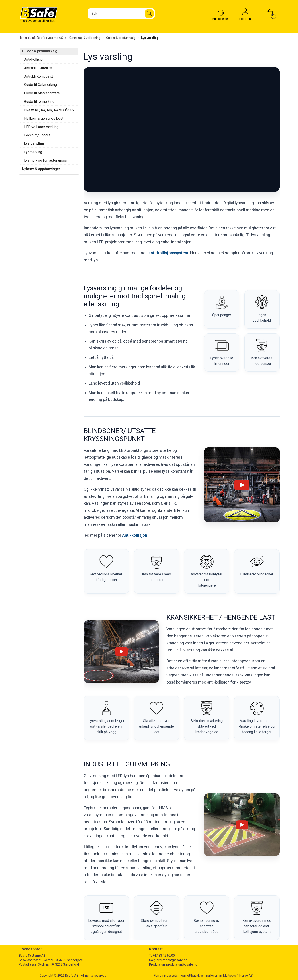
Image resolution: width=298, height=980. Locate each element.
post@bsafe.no (176, 960)
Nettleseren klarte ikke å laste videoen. (182, 129)
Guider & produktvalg (121, 38)
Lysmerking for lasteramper (46, 160)
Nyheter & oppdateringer (41, 169)
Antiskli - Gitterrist (38, 68)
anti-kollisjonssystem (168, 253)
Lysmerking (33, 152)
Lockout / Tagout (37, 135)
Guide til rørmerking (39, 102)
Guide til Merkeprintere (42, 93)
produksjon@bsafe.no (182, 964)
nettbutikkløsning (198, 976)
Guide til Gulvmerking (40, 85)
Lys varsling (150, 38)
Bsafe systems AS (50, 38)
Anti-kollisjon (34, 59)
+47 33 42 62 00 (164, 956)
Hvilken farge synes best (44, 118)
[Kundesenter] (221, 13)
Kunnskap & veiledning (85, 38)
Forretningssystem (167, 976)
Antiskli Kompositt (38, 76)
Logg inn (245, 13)
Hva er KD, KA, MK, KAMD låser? (49, 110)
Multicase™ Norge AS (238, 976)
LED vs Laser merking (41, 127)
